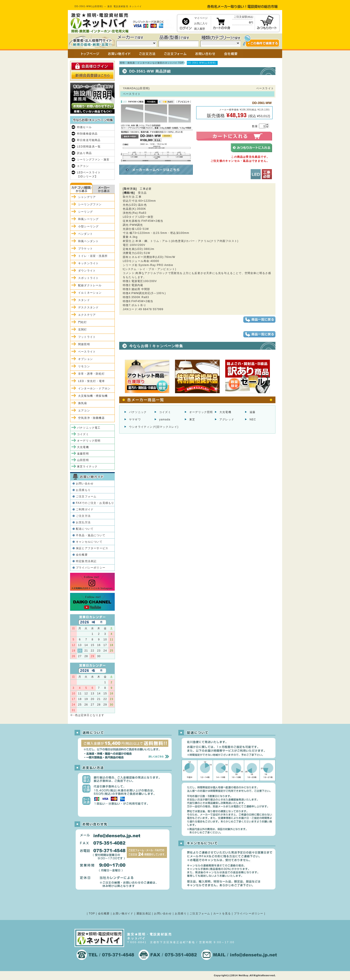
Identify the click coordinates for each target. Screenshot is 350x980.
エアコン (83, 166)
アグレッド (227, 419)
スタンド (84, 300)
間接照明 (84, 344)
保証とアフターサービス (92, 548)
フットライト (87, 337)
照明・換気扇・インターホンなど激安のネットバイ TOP (152, 63)
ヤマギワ (135, 419)
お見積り (181, 914)
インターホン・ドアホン (94, 388)
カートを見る (222, 914)
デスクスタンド (88, 307)
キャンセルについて (89, 542)
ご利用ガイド (85, 509)
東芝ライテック (87, 467)
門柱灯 (83, 322)
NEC (253, 419)
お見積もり (83, 490)
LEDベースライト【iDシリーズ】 (89, 174)
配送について (85, 529)
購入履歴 (200, 29)
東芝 (192, 419)
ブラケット (85, 249)
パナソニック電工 (89, 428)
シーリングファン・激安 (93, 160)
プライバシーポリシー (91, 568)
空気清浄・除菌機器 (91, 418)
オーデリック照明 (201, 412)
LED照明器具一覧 (89, 147)
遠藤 (252, 412)
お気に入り (201, 23)
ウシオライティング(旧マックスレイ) (154, 427)
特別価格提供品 (87, 134)
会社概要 (82, 555)
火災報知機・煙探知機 (93, 396)
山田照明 (83, 460)
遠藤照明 (83, 454)
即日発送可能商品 (89, 140)
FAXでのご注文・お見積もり (95, 503)
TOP (92, 914)
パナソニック (138, 412)
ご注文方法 (83, 516)
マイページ (201, 18)
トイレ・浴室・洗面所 (93, 256)
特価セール (84, 127)
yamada (165, 419)
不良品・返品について (91, 535)
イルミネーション (90, 293)
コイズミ (165, 412)
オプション (85, 359)
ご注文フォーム (86, 496)
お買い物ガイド (123, 914)
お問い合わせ (85, 484)
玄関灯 (83, 330)
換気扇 (83, 403)
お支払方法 (83, 522)
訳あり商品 (84, 153)
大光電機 (225, 412)
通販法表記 (144, 914)
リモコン (84, 366)
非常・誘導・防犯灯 (91, 374)
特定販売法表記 (86, 561)
